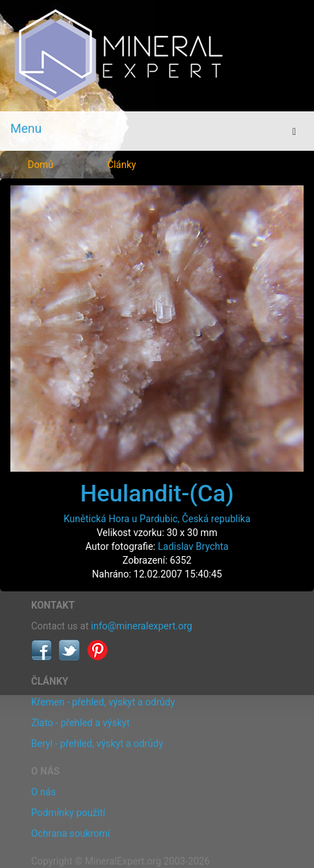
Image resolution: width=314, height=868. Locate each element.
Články (122, 165)
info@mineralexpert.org (142, 626)
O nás (44, 792)
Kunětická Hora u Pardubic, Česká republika (157, 519)
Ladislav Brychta (193, 546)
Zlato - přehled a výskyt (80, 723)
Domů (40, 165)
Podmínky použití (68, 813)
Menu (26, 128)
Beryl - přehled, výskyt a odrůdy (97, 744)
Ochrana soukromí (71, 833)
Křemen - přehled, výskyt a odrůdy (103, 702)
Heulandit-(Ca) (157, 493)
